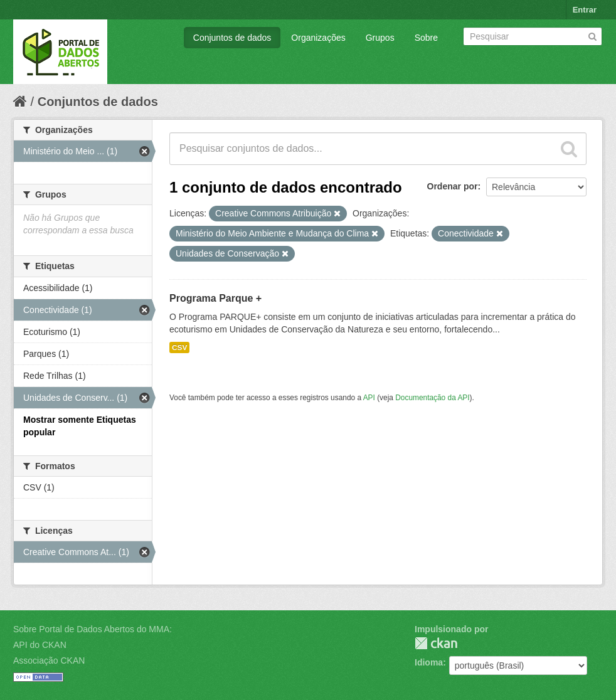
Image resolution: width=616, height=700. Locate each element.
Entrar (585, 10)
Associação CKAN (49, 660)
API (369, 398)
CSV (179, 347)
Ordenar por (453, 186)
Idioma (429, 662)
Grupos (380, 38)
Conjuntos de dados (232, 38)
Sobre (426, 38)
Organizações (318, 38)
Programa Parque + (215, 298)
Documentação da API (432, 398)
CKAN (436, 643)
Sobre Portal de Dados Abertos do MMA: (93, 629)
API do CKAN (40, 645)
